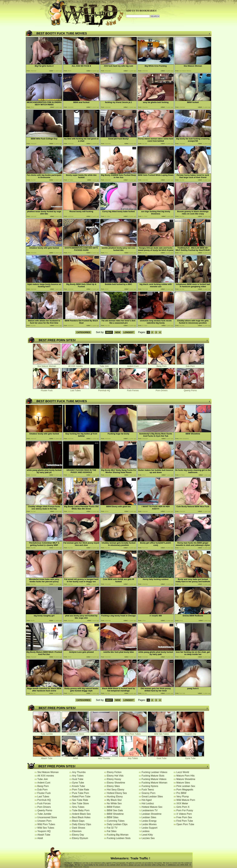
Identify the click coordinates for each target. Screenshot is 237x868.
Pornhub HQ (104, 389)
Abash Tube (47, 757)
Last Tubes (75, 389)
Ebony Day (78, 835)
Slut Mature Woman (47, 365)
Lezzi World (183, 772)
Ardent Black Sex (81, 814)
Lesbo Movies (149, 824)
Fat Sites (112, 831)
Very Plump (183, 797)
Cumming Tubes (116, 821)
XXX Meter (182, 803)
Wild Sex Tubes (162, 733)
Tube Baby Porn (81, 810)
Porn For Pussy (185, 810)
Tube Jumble (47, 733)
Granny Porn (149, 793)
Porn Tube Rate (81, 790)
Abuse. (86, 867)
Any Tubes (133, 757)
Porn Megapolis (185, 790)
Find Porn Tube (185, 821)
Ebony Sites (113, 786)
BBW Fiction (114, 807)
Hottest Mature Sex (152, 807)
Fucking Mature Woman (154, 783)
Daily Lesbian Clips (117, 824)
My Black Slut (114, 800)
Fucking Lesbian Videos (154, 772)
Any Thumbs (104, 757)
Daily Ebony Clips (82, 824)
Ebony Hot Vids (115, 776)
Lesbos (146, 831)
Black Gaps (78, 821)
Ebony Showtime (116, 783)
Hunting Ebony (115, 797)
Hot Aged (147, 800)
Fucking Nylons (150, 786)
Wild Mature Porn (186, 800)
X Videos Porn (184, 814)
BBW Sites (113, 817)
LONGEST (129, 332)
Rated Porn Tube (81, 797)
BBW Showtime (115, 814)
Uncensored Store (75, 733)
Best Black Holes (81, 817)
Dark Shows (79, 828)
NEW (118, 332)
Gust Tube (162, 757)
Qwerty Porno (190, 389)
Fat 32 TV (112, 828)
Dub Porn (190, 365)
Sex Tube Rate (80, 800)
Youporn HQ (190, 733)
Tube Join (104, 365)
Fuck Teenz (148, 790)
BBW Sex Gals (115, 810)
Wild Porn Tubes (133, 733)
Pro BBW (181, 793)
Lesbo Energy (149, 821)
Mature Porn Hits (185, 776)
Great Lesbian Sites (152, 797)
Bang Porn (162, 365)
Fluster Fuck (47, 389)
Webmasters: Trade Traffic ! (130, 858)
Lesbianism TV (150, 810)
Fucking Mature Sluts (153, 776)
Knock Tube (79, 786)
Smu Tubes (78, 807)
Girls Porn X (183, 807)
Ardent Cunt (133, 365)
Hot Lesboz (148, 803)
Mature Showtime (186, 779)
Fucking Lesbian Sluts (119, 838)
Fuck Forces (133, 389)
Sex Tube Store (80, 803)
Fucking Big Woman (118, 835)
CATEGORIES (83, 332)
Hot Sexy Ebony (116, 790)
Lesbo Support (149, 828)
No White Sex (114, 803)
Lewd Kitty (147, 835)
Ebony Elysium (80, 838)
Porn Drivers (162, 389)
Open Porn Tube (185, 824)
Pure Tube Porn (81, 793)
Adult (75, 757)
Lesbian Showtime (152, 814)
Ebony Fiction (114, 772)
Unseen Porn (104, 733)
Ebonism (77, 831)
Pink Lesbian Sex (186, 786)
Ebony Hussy (114, 779)
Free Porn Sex (184, 817)
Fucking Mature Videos (154, 779)
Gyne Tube (190, 757)
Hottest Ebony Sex (117, 793)
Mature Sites (183, 783)
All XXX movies (75, 365)
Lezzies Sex (148, 838)
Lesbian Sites (149, 817)
